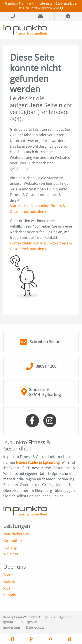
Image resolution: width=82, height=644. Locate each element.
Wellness (11, 554)
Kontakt (10, 595)
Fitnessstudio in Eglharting (38, 462)
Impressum (12, 627)
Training (10, 547)
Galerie (9, 581)
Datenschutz (35, 627)
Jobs (7, 588)
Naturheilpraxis (16, 534)
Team (8, 575)
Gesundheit (13, 541)
